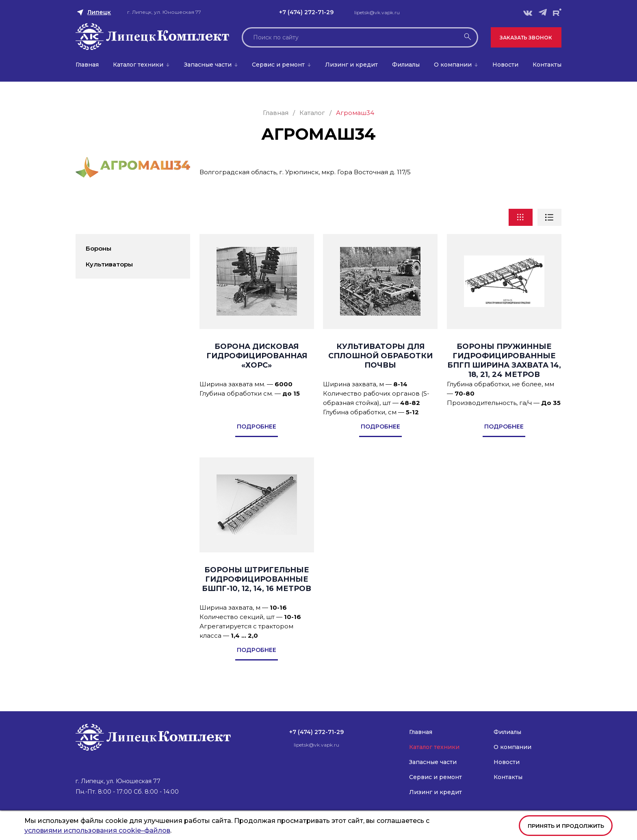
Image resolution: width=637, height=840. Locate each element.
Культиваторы (109, 264)
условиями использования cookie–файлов (97, 830)
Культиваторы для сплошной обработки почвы (380, 356)
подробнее (257, 426)
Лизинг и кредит (351, 65)
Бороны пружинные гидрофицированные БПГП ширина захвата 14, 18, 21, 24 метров (504, 360)
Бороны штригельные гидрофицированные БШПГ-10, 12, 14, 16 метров (257, 579)
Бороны (99, 248)
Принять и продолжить (566, 826)
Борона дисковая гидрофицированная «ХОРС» (257, 356)
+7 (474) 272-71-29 (306, 12)
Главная (87, 65)
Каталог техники (138, 65)
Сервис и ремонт (278, 65)
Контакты (547, 65)
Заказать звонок (526, 38)
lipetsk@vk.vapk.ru (377, 12)
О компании (453, 65)
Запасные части (208, 65)
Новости (505, 65)
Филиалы (406, 65)
